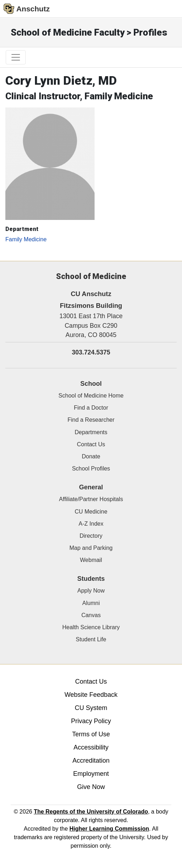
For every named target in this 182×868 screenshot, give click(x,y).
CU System (91, 708)
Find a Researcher (91, 420)
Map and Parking (91, 548)
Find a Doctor (91, 408)
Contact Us (91, 444)
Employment (91, 774)
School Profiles (91, 469)
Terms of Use (91, 734)
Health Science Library (91, 627)
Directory (91, 536)
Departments (91, 432)
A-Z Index (91, 524)
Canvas (91, 615)
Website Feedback (91, 695)
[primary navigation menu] (16, 57)
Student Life (91, 639)
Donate (91, 456)
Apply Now (91, 591)
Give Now (91, 787)
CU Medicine (91, 512)
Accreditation (91, 761)
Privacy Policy (91, 721)
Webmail (91, 560)
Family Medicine (26, 239)
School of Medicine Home (91, 396)
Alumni (91, 603)
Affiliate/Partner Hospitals (91, 499)
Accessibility (91, 747)
